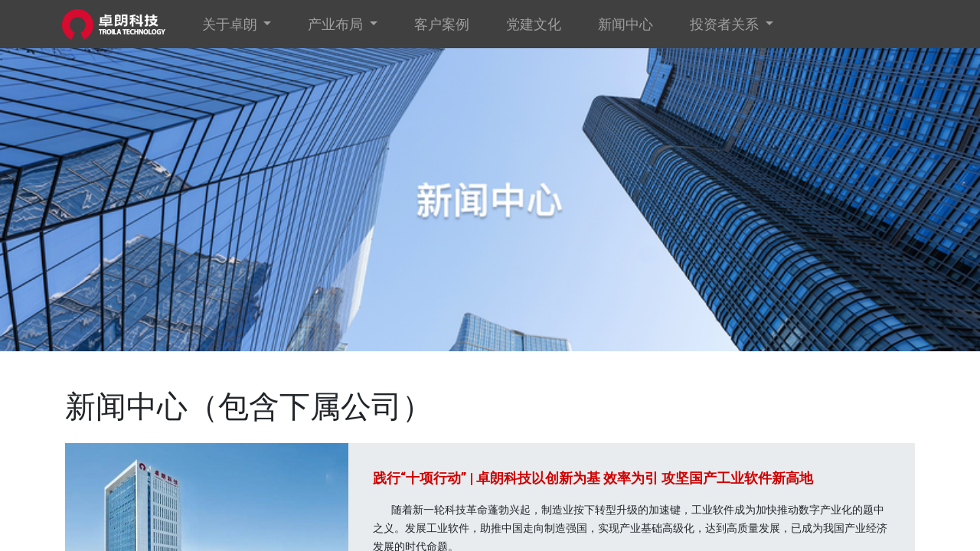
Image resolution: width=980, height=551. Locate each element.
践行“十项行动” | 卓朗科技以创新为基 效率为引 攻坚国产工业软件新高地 (593, 478)
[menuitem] (445, 24)
